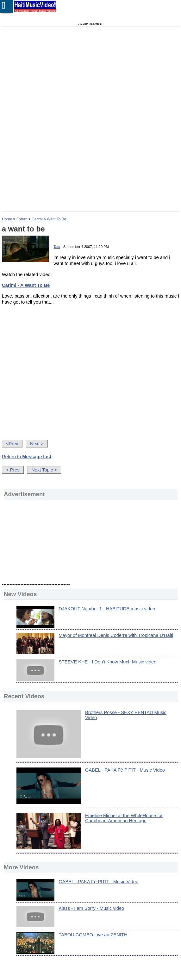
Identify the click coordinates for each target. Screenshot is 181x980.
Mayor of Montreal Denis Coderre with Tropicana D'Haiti (116, 635)
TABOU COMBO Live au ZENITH (93, 935)
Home (7, 219)
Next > (37, 444)
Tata (57, 247)
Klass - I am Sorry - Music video (91, 908)
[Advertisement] (62, 79)
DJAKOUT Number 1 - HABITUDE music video (107, 609)
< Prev (13, 470)
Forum (22, 219)
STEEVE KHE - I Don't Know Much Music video (107, 662)
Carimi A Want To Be (49, 219)
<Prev (12, 444)
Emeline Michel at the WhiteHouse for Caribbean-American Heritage (124, 818)
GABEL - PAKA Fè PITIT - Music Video (125, 770)
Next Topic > (44, 470)
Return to (27, 457)
